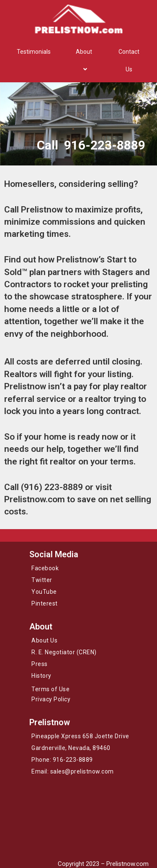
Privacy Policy (51, 699)
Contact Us (129, 60)
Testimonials (34, 52)
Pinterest (45, 603)
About (84, 60)
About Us (44, 640)
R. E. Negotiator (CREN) (64, 652)
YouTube (44, 592)
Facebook (45, 568)
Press (40, 664)
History (41, 676)
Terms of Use (50, 689)
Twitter (42, 580)
